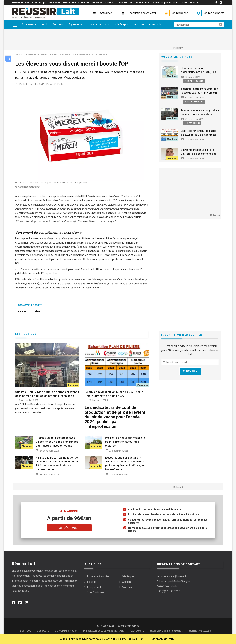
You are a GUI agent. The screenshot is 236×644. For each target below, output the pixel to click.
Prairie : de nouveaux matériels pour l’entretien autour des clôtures (125, 442)
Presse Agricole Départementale (103, 631)
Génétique (121, 25)
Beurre (22, 312)
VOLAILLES (194, 3)
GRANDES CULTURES (103, 3)
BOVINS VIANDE (52, 3)
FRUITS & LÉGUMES (81, 3)
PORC (176, 3)
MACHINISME (157, 3)
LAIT (131, 3)
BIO (41, 3)
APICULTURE (31, 3)
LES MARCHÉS (142, 3)
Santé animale (99, 25)
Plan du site (137, 631)
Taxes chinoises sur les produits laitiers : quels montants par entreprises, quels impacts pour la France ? (200, 116)
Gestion (139, 25)
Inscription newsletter (142, 13)
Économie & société (34, 25)
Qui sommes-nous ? (66, 631)
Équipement (76, 25)
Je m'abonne (180, 13)
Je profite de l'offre (164, 639)
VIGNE (184, 3)
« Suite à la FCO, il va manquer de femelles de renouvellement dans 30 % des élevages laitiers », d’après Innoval (57, 464)
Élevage (58, 25)
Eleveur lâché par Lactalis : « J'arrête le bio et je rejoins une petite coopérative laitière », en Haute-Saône (199, 156)
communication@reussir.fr (172, 576)
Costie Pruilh (57, 84)
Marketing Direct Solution (167, 631)
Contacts (43, 631)
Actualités (106, 13)
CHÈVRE (66, 3)
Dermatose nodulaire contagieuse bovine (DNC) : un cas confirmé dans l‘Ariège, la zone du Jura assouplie (198, 74)
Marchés (155, 25)
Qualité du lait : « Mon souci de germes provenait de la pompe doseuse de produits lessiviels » (47, 394)
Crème (37, 312)
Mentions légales (200, 631)
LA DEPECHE (121, 3)
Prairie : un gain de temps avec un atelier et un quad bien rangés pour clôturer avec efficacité (57, 442)
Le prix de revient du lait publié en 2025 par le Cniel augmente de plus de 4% (199, 135)
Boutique (25, 631)
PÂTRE (169, 3)
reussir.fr (17, 3)
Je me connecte (214, 13)
